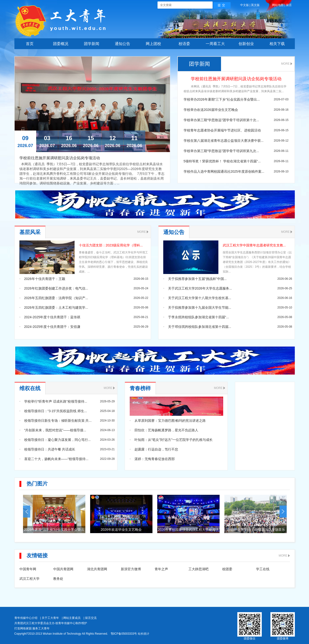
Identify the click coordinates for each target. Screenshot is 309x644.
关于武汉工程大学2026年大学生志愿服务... (200, 288)
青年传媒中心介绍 (26, 618)
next (283, 512)
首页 (30, 44)
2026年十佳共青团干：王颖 (45, 279)
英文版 (255, 5)
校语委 (184, 44)
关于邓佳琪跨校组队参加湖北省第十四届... (200, 327)
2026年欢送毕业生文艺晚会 (121, 530)
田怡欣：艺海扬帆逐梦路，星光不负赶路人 (166, 430)
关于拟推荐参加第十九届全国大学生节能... (200, 308)
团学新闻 (92, 44)
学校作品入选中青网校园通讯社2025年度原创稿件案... (224, 171)
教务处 (58, 579)
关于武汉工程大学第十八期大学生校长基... (200, 298)
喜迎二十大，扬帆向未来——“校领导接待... (56, 459)
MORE (286, 64)
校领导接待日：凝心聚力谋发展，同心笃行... (58, 440)
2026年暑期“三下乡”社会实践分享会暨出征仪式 (54, 530)
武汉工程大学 (29, 579)
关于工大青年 (50, 618)
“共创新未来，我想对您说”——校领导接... (55, 430)
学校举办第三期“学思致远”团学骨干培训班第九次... (221, 151)
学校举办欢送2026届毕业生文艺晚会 (211, 110)
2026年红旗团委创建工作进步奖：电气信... (56, 288)
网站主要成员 (72, 618)
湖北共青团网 (97, 569)
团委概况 (61, 44)
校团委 (227, 569)
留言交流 (91, 618)
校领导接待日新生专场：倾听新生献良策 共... (58, 421)
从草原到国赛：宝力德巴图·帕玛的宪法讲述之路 (170, 421)
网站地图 (278, 5)
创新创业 (246, 44)
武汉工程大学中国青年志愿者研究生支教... (254, 245)
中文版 (245, 5)
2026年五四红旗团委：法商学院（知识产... (56, 298)
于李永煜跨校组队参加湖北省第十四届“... (198, 317)
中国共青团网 (63, 569)
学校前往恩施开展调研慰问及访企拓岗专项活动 (236, 79)
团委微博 (283, 638)
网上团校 (153, 44)
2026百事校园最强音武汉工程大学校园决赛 (188, 530)
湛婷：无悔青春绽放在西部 (155, 459)
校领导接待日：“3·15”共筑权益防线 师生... (56, 411)
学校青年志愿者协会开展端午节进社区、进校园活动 (222, 130)
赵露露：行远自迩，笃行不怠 (156, 449)
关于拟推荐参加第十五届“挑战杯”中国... (197, 279)
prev (27, 512)
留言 (289, 5)
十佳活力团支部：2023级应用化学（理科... (111, 245)
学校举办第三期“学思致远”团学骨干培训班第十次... (221, 120)
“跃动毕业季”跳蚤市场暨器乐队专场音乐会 (255, 530)
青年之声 (161, 569)
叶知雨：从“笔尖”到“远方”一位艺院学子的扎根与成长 (174, 440)
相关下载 (277, 44)
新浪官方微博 (131, 569)
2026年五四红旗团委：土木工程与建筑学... (56, 308)
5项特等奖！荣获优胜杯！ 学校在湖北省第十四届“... (222, 161)
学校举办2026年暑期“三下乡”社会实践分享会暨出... (222, 99)
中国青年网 (28, 569)
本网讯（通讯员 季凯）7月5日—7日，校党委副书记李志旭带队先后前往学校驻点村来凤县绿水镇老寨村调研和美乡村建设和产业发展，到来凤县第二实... (235, 89)
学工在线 (263, 569)
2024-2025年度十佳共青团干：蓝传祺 (52, 317)
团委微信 (250, 638)
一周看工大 (215, 44)
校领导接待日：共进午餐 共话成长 (50, 449)
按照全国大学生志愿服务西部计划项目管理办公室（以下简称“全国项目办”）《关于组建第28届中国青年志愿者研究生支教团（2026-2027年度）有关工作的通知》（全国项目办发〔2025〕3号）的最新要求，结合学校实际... (257, 262)
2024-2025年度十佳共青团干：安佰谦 (52, 327)
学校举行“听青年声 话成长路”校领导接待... (56, 401)
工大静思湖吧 (198, 569)
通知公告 (122, 44)
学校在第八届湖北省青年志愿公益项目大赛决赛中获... (224, 141)
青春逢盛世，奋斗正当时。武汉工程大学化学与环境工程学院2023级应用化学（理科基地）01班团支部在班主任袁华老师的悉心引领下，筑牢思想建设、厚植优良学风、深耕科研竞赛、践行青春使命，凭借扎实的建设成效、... (113, 262)
